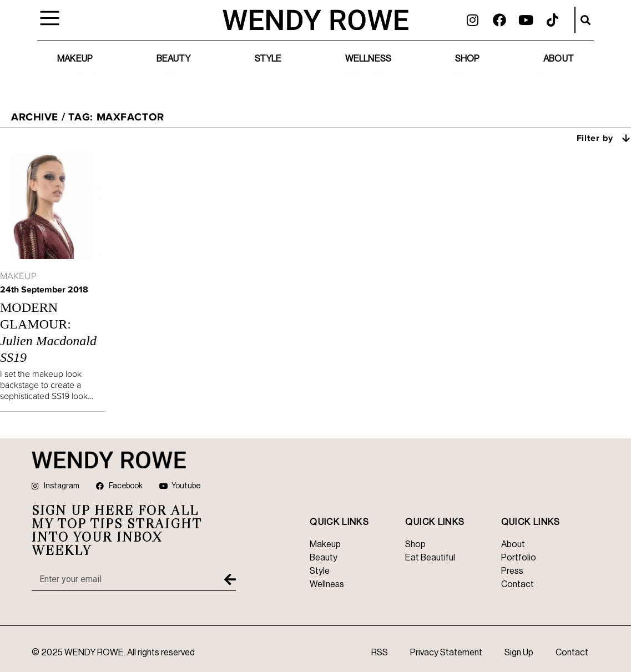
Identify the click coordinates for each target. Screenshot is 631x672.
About (559, 59)
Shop (467, 59)
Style (268, 59)
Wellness (368, 59)
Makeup (75, 59)
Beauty (174, 59)
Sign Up (519, 653)
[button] (585, 20)
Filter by (604, 138)
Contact (572, 653)
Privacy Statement (446, 653)
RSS (380, 653)
